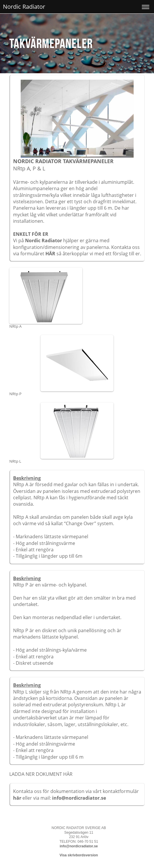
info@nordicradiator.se (79, 798)
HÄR (50, 254)
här (18, 798)
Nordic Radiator (24, 7)
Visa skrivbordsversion (79, 855)
